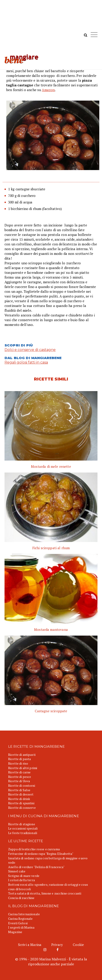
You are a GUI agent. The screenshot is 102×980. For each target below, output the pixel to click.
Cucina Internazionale (24, 914)
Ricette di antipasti (22, 755)
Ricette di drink (19, 799)
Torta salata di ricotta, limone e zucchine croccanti (45, 893)
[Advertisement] (51, 29)
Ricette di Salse (19, 790)
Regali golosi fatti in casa (26, 362)
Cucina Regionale (20, 919)
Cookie (78, 945)
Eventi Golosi (18, 923)
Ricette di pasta (19, 759)
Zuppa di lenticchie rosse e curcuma (34, 849)
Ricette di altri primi (23, 768)
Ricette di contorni (22, 785)
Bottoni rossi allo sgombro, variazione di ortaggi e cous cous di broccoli (48, 887)
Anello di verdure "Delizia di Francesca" (36, 867)
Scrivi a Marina (30, 945)
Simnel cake (17, 871)
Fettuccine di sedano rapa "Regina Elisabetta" (41, 854)
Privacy (57, 945)
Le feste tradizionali (23, 833)
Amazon (48, 90)
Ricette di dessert (21, 794)
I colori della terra (21, 880)
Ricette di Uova (19, 781)
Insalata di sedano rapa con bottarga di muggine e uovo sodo (48, 860)
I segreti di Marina (21, 927)
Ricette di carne (19, 772)
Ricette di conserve (22, 808)
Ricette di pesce (20, 777)
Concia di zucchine (21, 898)
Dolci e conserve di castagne (30, 350)
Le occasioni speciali (23, 828)
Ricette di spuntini (21, 803)
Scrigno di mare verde (24, 876)
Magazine (15, 932)
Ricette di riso (18, 763)
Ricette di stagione (22, 824)
